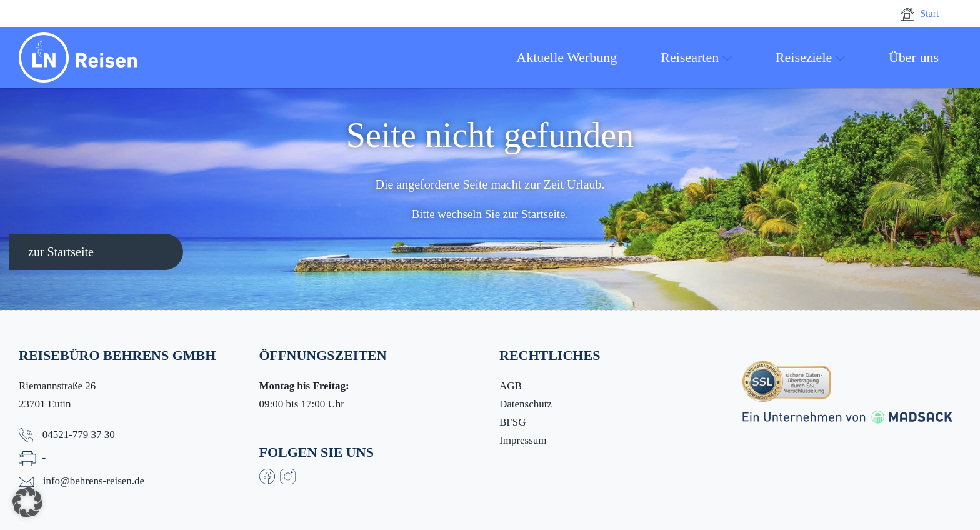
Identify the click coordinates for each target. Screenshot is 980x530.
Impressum (523, 440)
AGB (511, 386)
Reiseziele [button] (810, 57)
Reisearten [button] (696, 57)
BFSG (513, 422)
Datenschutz (526, 404)
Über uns (914, 57)
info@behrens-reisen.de (94, 481)
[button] (27, 502)
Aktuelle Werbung (567, 57)
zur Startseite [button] (61, 252)
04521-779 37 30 (79, 435)
